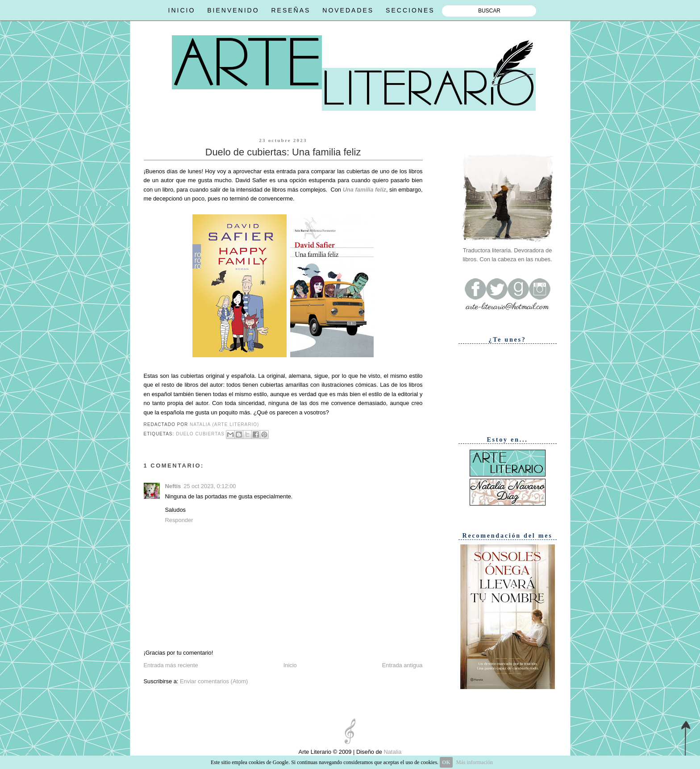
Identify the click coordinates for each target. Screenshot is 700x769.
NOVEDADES (348, 10)
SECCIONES (410, 10)
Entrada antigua (402, 665)
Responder (179, 520)
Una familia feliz (365, 190)
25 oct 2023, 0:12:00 (210, 486)
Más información (475, 762)
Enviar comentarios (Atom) (214, 681)
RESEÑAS (291, 10)
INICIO (182, 10)
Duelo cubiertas (200, 434)
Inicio (290, 665)
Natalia (392, 752)
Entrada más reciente (171, 665)
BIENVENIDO (233, 10)
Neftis (173, 486)
